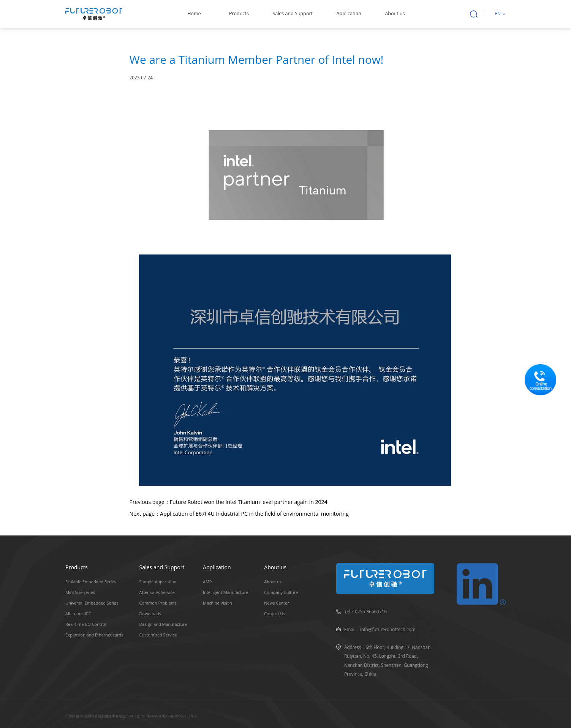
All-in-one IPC (78, 614)
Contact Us (274, 614)
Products (239, 13)
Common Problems (158, 603)
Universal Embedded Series (92, 603)
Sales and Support (293, 13)
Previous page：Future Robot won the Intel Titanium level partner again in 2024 (229, 502)
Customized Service (158, 635)
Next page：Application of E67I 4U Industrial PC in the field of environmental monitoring (239, 514)
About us (395, 13)
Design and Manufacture (163, 624)
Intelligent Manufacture (225, 592)
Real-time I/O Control (86, 624)
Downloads (150, 614)
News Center (276, 603)
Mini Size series (80, 592)
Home (194, 13)
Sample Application (158, 582)
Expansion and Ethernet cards (94, 635)
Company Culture (281, 592)
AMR (207, 582)
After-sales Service (157, 592)
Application (349, 13)
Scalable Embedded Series (91, 582)
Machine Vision (217, 603)
